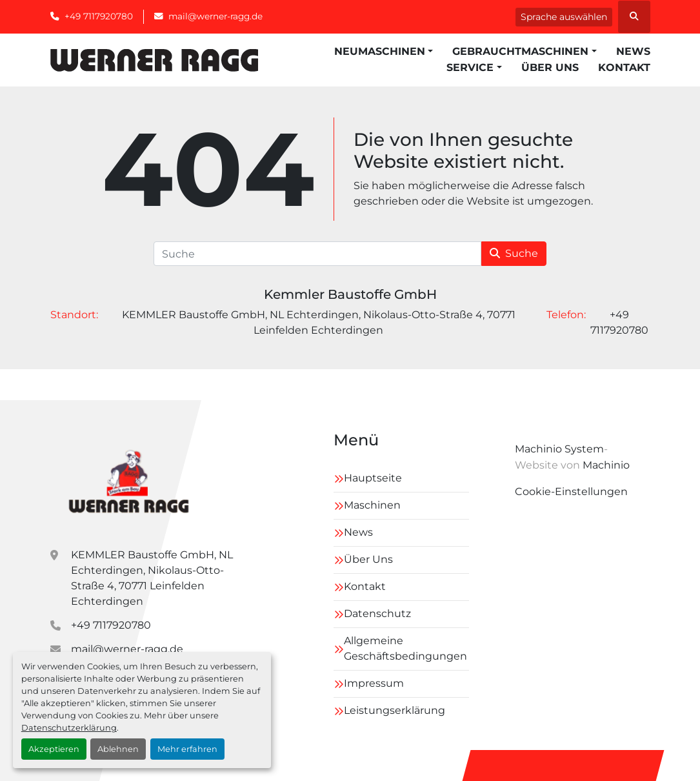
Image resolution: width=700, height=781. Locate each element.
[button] (384, 52)
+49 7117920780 (99, 16)
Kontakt (624, 67)
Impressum (374, 683)
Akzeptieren (54, 749)
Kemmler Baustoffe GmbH (350, 294)
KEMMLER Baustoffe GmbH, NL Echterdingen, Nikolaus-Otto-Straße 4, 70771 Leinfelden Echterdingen (152, 578)
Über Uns (550, 67)
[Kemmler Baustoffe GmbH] (128, 480)
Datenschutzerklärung (69, 728)
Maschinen (372, 505)
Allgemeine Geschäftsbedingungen (405, 648)
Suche (514, 253)
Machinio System (559, 449)
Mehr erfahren (187, 749)
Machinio (606, 465)
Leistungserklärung (395, 710)
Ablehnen (118, 749)
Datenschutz (377, 614)
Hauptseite (373, 478)
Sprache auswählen (564, 17)
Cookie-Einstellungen (571, 492)
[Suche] (318, 254)
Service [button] (470, 67)
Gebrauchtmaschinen (520, 51)
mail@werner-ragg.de (215, 16)
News (633, 51)
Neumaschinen (380, 51)
